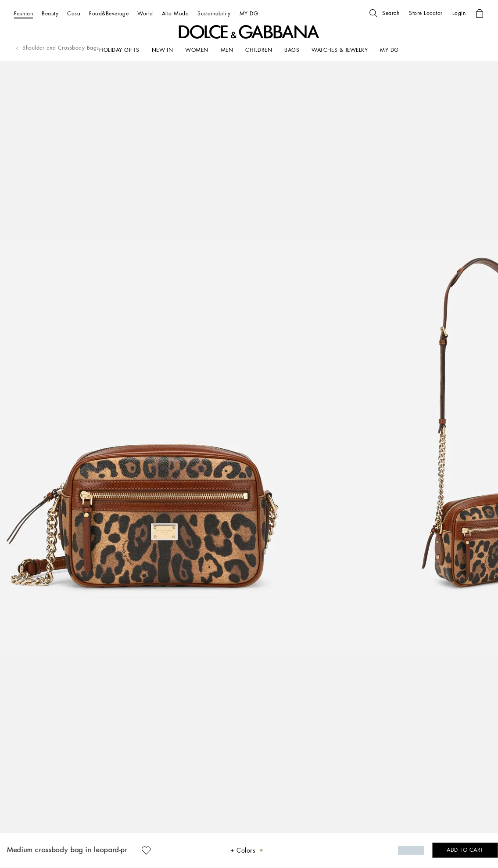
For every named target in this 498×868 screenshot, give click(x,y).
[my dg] (389, 50)
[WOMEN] (197, 50)
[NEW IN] (163, 50)
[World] (145, 13)
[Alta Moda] (175, 13)
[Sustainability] (214, 13)
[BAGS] (292, 50)
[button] (384, 13)
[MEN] (227, 50)
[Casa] (74, 13)
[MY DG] (249, 13)
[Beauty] (50, 13)
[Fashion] (23, 13)
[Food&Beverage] (109, 13)
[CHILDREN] (259, 50)
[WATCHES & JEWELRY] (340, 50)
